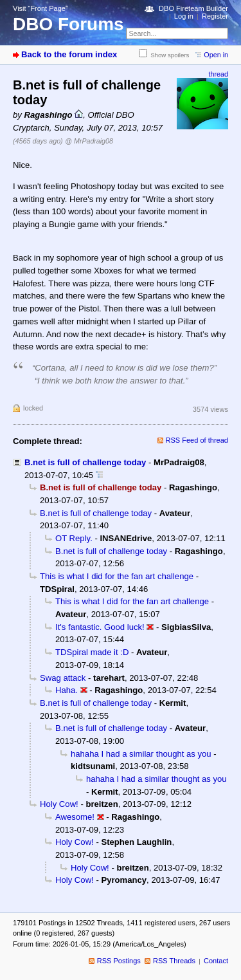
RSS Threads (174, 961)
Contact (216, 961)
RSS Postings (119, 961)
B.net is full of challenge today (85, 462)
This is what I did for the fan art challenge (117, 576)
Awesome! (75, 817)
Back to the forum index (69, 54)
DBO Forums (68, 24)
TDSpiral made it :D (92, 652)
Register (215, 16)
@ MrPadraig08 (89, 141)
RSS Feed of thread (197, 440)
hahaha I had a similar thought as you (141, 754)
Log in (184, 16)
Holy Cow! (59, 804)
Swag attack (63, 678)
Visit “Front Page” (40, 8)
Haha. (67, 690)
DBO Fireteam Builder (193, 8)
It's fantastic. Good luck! (100, 627)
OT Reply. (74, 538)
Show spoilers (170, 55)
